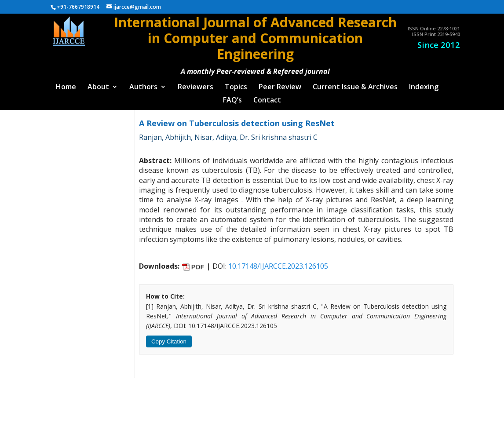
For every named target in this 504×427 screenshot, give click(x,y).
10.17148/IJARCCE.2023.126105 (278, 262)
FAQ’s (232, 97)
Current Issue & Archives (355, 84)
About (98, 84)
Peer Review (280, 84)
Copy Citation (169, 338)
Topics (236, 84)
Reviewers (195, 84)
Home (66, 84)
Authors (143, 84)
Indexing (424, 84)
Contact (267, 97)
